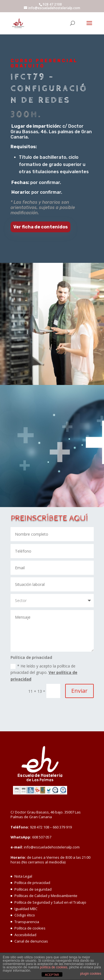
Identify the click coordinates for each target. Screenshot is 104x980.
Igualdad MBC (26, 909)
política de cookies (54, 967)
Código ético (25, 915)
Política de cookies (30, 928)
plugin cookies (91, 974)
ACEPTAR (52, 975)
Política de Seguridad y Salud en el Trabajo (50, 902)
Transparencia (27, 922)
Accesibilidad (25, 935)
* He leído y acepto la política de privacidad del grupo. (44, 673)
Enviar (79, 691)
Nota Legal (23, 876)
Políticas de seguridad (33, 889)
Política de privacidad (32, 883)
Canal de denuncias (31, 941)
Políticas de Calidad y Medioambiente (46, 896)
